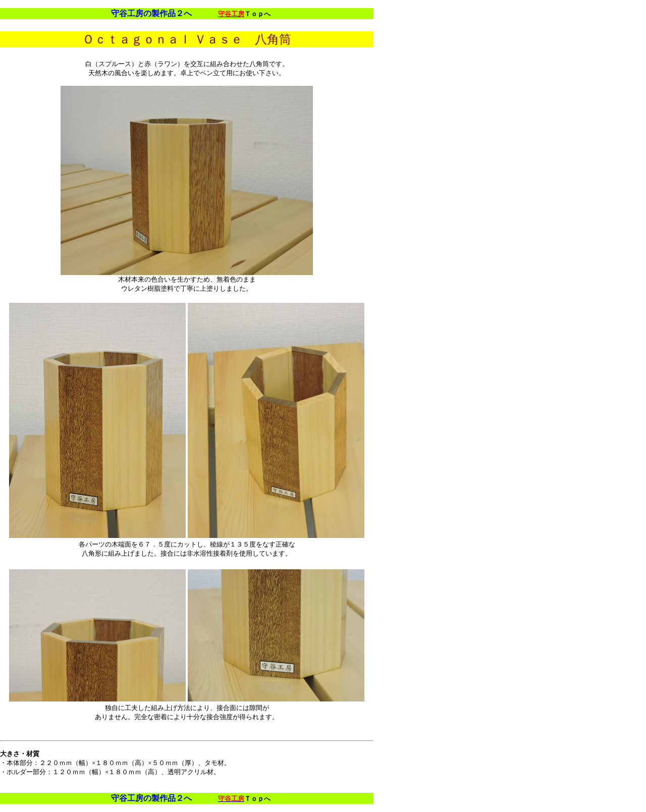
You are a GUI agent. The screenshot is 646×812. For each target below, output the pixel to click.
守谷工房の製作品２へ (151, 13)
